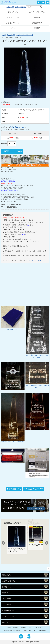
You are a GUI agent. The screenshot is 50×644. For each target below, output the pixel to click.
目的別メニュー (13, 17)
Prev (3, 543)
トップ (4, 35)
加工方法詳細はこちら (18, 127)
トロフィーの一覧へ (34, 260)
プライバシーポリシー (29, 631)
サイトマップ (39, 627)
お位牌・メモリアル (37, 12)
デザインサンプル (13, 23)
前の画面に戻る (15, 489)
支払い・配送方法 (20, 7)
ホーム (9, 627)
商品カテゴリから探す (34, 489)
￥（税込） (13, 138)
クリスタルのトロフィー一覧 (25, 35)
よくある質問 (10, 7)
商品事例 (37, 17)
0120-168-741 (39, 2)
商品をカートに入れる (13, 151)
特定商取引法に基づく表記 (12, 631)
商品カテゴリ (13, 12)
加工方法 (5, 622)
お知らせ (24, 627)
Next (47, 543)
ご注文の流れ (37, 23)
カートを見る (48, 2)
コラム (13, 28)
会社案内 (37, 28)
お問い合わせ (43, 2)
